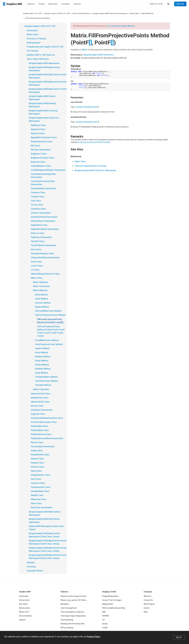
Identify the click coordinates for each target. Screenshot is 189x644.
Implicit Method (42, 348)
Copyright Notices (35, 571)
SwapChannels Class (40, 475)
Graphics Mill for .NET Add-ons (41, 55)
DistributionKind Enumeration (44, 217)
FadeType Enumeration (41, 237)
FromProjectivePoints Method (49, 344)
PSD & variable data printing (114, 608)
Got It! (179, 637)
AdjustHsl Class (38, 129)
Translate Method (43, 385)
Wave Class (36, 503)
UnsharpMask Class (40, 491)
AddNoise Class (38, 125)
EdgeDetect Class (39, 225)
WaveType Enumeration (42, 507)
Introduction (32, 30)
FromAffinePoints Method (47, 340)
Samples (31, 563)
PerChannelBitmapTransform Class (47, 418)
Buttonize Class (38, 162)
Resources (53, 4)
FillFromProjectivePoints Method (38, 18)
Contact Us (148, 600)
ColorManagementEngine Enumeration (48, 170)
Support (22, 620)
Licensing (31, 567)
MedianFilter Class (40, 398)
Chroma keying (67, 620)
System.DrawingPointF (87, 107)
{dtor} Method (41, 295)
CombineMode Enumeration (44, 188)
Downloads (24, 596)
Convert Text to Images (112, 600)
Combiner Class (38, 193)
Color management (69, 608)
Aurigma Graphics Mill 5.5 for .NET (57, 13)
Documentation (25, 616)
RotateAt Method (43, 369)
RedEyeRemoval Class (41, 434)
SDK (104, 612)
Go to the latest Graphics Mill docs (121, 26)
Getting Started (34, 43)
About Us (148, 596)
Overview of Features (37, 39)
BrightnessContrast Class (43, 158)
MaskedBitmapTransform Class (45, 274)
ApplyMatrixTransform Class (44, 137)
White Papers (149, 604)
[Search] (168, 4)
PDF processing (67, 628)
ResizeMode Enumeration (43, 446)
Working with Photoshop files (73, 624)
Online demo (24, 600)
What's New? (33, 35)
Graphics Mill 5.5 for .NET (32, 13)
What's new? (24, 612)
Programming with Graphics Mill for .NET (45, 47)
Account (77, 4)
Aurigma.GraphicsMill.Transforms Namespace (110, 13)
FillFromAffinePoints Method (48, 311)
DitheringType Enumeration (43, 221)
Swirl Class (36, 479)
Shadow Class (37, 459)
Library (105, 624)
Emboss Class (38, 233)
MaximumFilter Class (41, 394)
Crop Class (36, 201)
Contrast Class (38, 197)
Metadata (65, 604)
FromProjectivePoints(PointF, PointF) (94, 142)
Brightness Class (39, 154)
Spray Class (36, 471)
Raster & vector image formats (73, 596)
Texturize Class (38, 483)
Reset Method (42, 361)
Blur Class (36, 146)
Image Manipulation (110, 596)
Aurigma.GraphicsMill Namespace (44, 63)
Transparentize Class (41, 487)
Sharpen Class (37, 463)
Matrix (85, 50)
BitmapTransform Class (42, 142)
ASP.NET (106, 616)
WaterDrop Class (39, 499)
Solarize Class (38, 467)
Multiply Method (43, 357)
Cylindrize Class (38, 209)
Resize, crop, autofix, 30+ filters (73, 600)
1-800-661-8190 (156, 4)
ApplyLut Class (38, 133)
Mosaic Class (37, 406)
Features (31, 4)
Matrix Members (41, 282)
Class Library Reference (81, 13)
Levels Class (37, 266)
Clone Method (41, 299)
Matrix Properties (41, 389)
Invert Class (36, 262)
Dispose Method (43, 303)
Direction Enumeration (41, 213)
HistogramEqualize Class (42, 253)
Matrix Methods (147, 13)
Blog (146, 612)
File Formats (32, 51)
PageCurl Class (38, 414)
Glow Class (36, 249)
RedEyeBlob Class (39, 426)
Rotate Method (42, 365)
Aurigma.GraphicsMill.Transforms (99, 55)
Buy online (23, 604)
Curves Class (37, 205)
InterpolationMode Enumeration (45, 258)
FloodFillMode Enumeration (43, 245)
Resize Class (37, 442)
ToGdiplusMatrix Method (46, 377)
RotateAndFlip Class (40, 455)
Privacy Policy (94, 637)
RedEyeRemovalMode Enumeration (47, 438)
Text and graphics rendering (72, 612)
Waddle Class (37, 495)
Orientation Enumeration (42, 410)
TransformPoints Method (47, 381)
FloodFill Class (38, 241)
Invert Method (41, 352)
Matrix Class (135, 13)
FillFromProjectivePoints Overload (90, 166)
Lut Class (35, 270)
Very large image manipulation (73, 616)
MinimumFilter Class (40, 402)
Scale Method (41, 373)
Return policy (24, 608)
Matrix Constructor (41, 286)
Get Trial (180, 4)
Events (147, 608)
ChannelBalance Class (41, 166)
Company (66, 4)
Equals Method (42, 307)
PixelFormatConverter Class (44, 422)
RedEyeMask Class (40, 430)
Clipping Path (108, 604)
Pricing (42, 4)
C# (103, 620)
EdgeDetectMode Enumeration (45, 229)
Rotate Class (37, 451)
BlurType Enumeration (41, 150)
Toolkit (105, 628)
